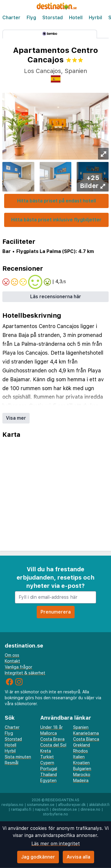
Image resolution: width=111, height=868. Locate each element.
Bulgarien (82, 769)
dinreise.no (90, 809)
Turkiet (47, 757)
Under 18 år (52, 727)
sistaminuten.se (41, 805)
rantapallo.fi (21, 809)
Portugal (49, 769)
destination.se (65, 809)
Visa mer (16, 418)
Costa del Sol (53, 745)
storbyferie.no (55, 814)
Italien (79, 757)
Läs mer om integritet (56, 844)
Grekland (82, 745)
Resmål (12, 763)
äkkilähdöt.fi (99, 805)
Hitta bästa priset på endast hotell (57, 201)
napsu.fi (42, 809)
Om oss (12, 655)
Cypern (47, 763)
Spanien (81, 727)
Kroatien (81, 763)
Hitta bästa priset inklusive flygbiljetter (56, 220)
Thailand (49, 775)
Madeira (81, 781)
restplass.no (12, 805)
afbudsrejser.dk (72, 805)
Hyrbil (95, 18)
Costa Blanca (86, 739)
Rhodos (81, 751)
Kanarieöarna (86, 733)
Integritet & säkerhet (25, 673)
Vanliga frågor (18, 667)
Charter (11, 18)
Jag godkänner (38, 857)
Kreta (46, 751)
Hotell (76, 18)
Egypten (48, 781)
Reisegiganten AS (62, 800)
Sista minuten (18, 757)
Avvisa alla (78, 857)
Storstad (53, 18)
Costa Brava (52, 739)
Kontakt (12, 661)
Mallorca (49, 733)
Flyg (31, 18)
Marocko (82, 775)
